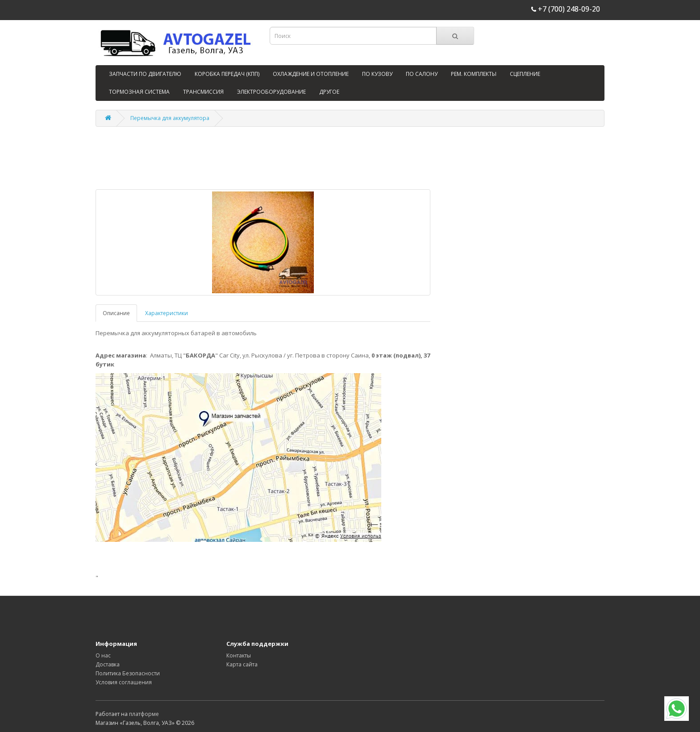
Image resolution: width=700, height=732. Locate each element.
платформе (144, 714)
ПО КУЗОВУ (377, 74)
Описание (116, 313)
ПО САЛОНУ (422, 74)
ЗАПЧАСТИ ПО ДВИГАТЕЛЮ (145, 74)
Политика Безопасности (128, 673)
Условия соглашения (124, 682)
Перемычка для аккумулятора (170, 118)
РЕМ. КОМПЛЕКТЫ (474, 74)
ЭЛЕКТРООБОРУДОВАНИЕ (271, 92)
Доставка (108, 664)
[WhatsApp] (677, 709)
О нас (103, 655)
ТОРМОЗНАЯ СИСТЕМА (139, 92)
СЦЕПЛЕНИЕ (525, 74)
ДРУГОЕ (329, 92)
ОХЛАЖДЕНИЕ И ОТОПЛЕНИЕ (311, 74)
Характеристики (167, 313)
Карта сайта (242, 664)
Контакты (239, 655)
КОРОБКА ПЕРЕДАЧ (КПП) (227, 74)
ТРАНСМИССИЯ (203, 92)
